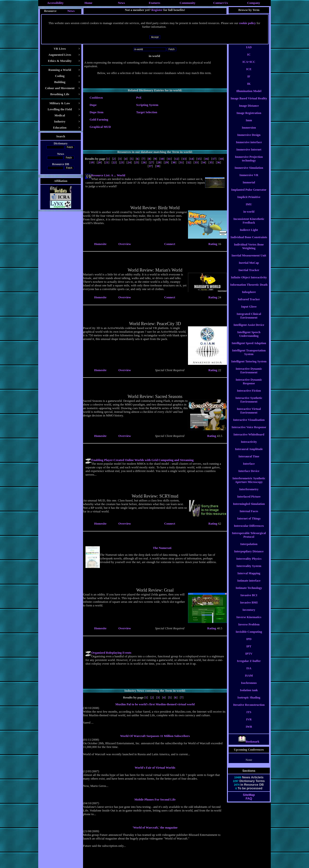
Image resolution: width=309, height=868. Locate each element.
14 (192, 159)
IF (249, 81)
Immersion (249, 132)
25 (136, 162)
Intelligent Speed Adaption (249, 348)
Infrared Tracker (249, 304)
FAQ (249, 803)
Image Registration (249, 117)
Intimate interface (249, 585)
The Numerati (162, 548)
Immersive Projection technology (249, 163)
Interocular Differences (249, 530)
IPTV (249, 658)
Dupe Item (97, 112)
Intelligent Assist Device (249, 329)
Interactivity (249, 446)
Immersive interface (249, 147)
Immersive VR (249, 179)
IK (249, 88)
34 (204, 162)
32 (189, 162)
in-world (249, 216)
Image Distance (249, 110)
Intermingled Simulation (249, 508)
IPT (249, 651)
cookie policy (247, 23)
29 (166, 162)
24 (129, 162)
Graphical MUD (100, 127)
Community (188, 3)
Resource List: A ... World (108, 175)
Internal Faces (249, 516)
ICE (249, 74)
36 (219, 162)
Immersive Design (249, 139)
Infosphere (249, 296)
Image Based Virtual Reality (249, 103)
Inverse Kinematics (249, 622)
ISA (249, 673)
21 (107, 162)
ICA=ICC (249, 66)
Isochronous (249, 687)
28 (159, 162)
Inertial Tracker (249, 274)
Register (157, 10)
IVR (249, 724)
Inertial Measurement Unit (249, 260)
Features (154, 3)
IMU (249, 209)
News (121, 3)
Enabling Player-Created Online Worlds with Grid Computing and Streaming (142, 460)
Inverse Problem (249, 629)
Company (254, 3)
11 (169, 159)
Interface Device (249, 475)
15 (199, 159)
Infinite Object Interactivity (249, 282)
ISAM (249, 680)
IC (249, 59)
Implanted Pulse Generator (249, 194)
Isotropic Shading (249, 702)
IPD (249, 643)
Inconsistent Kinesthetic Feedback (249, 225)
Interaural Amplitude (249, 453)
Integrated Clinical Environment (249, 320)
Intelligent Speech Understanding (249, 338)
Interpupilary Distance (249, 556)
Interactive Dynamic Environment (249, 375)
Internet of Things (249, 523)
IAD (249, 52)
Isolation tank (249, 695)
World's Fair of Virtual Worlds (155, 768)
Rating (213, 244)
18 (221, 159)
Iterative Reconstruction (249, 709)
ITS (249, 717)
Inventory (249, 614)
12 (177, 159)
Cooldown (96, 98)
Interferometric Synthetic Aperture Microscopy (249, 485)
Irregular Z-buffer (249, 665)
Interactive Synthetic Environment (249, 404)
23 (122, 162)
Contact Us (221, 3)
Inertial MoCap (249, 267)
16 (206, 159)
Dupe (93, 105)
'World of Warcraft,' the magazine (155, 828)
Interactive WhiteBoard (249, 439)
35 (211, 162)
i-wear (249, 44)
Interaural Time (249, 461)
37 (150, 166)
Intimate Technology (249, 592)
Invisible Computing (249, 636)
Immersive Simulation (249, 172)
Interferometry (249, 494)
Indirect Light (249, 234)
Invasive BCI (249, 600)
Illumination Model (249, 95)
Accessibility (56, 3)
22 (114, 162)
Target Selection (147, 112)
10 (162, 159)
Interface (249, 468)
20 (99, 162)
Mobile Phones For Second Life (155, 800)
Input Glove (249, 311)
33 (196, 162)
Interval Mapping (249, 578)
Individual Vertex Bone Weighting (249, 251)
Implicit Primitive (249, 201)
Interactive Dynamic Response (249, 386)
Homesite (100, 244)
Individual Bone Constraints (249, 242)
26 (144, 162)
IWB (249, 731)
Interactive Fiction (249, 395)
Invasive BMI (249, 607)
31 (181, 162)
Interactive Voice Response (249, 432)
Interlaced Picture (249, 501)
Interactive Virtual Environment (249, 415)
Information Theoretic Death (249, 289)
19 (92, 162)
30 (174, 162)
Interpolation (249, 548)
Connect (170, 244)
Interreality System (249, 570)
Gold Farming (99, 120)
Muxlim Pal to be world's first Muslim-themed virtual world (155, 704)
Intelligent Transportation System (249, 357)
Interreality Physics (249, 563)
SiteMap (249, 799)
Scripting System (147, 105)
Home (88, 3)
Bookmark (249, 746)
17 (214, 159)
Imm (249, 125)
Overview (125, 244)
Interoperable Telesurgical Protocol (249, 539)
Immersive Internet (249, 154)
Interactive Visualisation (249, 424)
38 (158, 166)
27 (152, 162)
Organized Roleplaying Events (111, 653)
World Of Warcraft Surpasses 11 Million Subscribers (155, 736)
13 (184, 159)
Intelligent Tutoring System (249, 366)
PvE (139, 98)
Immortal (249, 187)
